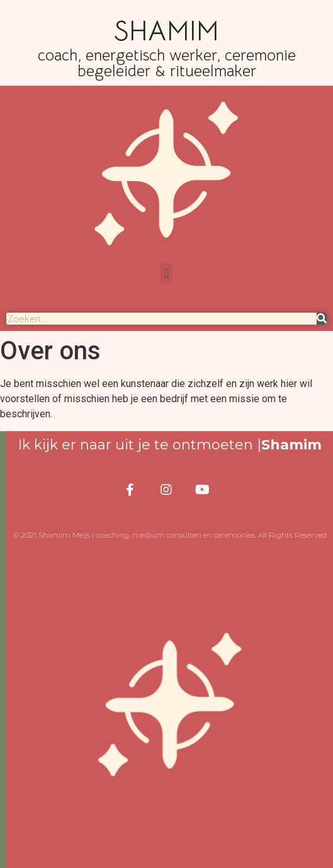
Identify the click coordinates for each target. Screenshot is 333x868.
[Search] (322, 319)
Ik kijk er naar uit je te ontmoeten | (170, 445)
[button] (166, 273)
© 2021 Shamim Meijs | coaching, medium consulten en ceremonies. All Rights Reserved (170, 535)
